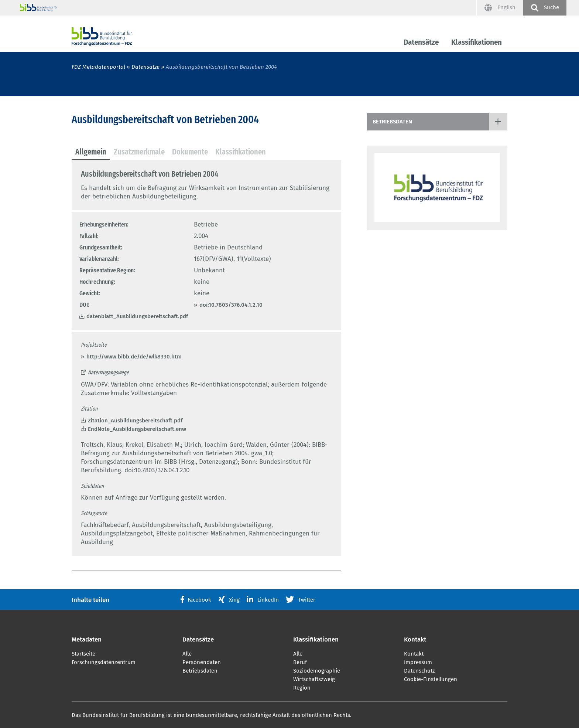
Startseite (83, 654)
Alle (187, 654)
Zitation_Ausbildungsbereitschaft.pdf (135, 421)
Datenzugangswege (108, 372)
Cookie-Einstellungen (431, 679)
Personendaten (202, 662)
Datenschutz (419, 671)
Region (302, 688)
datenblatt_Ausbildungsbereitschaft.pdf (137, 316)
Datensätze (421, 42)
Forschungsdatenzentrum (104, 662)
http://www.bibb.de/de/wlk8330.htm (134, 357)
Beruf (300, 662)
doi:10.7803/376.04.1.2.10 (231, 305)
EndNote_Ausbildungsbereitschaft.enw (137, 429)
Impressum (418, 662)
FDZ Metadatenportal (98, 67)
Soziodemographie (317, 671)
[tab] (91, 152)
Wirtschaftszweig (314, 679)
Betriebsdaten (392, 122)
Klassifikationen (477, 42)
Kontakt (414, 654)
